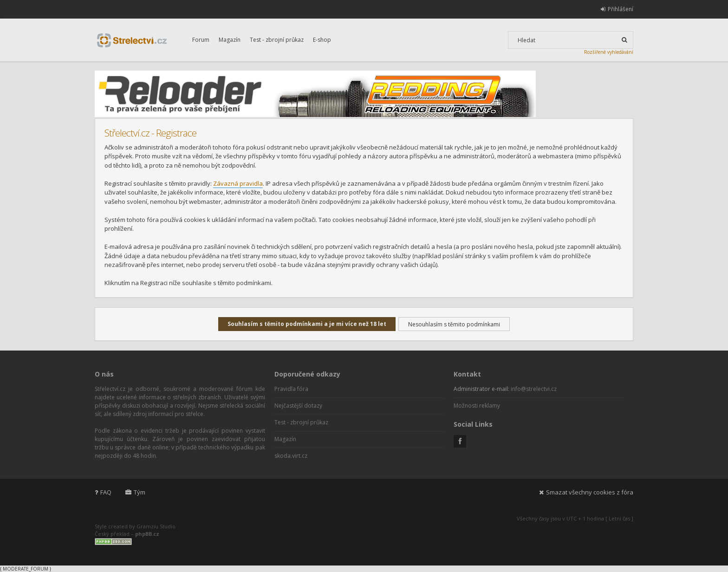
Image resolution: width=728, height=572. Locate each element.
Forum (201, 40)
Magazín (230, 40)
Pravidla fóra (291, 389)
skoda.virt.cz (291, 456)
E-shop (322, 40)
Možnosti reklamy (477, 406)
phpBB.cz (147, 534)
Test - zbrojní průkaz (277, 40)
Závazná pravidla (238, 183)
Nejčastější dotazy (298, 406)
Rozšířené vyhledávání (609, 52)
